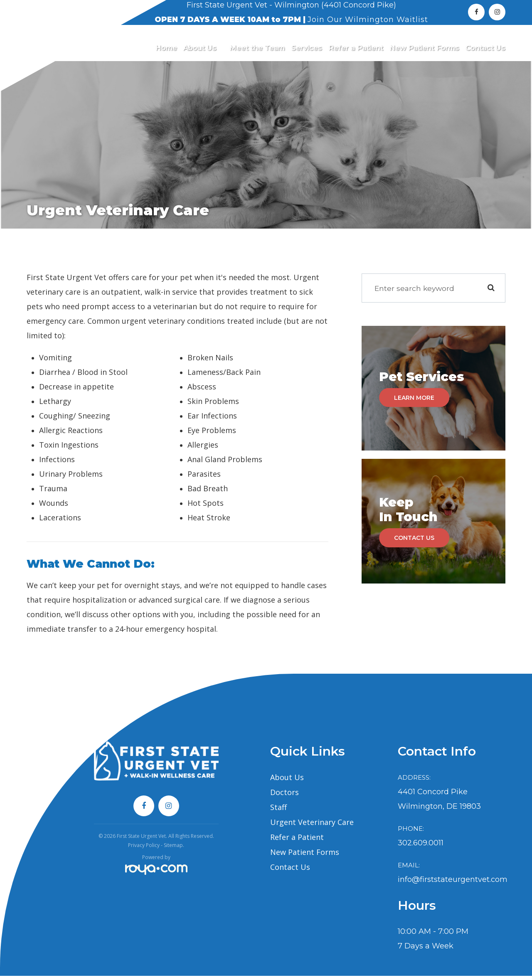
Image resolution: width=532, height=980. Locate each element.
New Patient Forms (424, 48)
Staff (278, 811)
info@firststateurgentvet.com (453, 884)
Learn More (415, 401)
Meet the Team (257, 48)
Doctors (284, 796)
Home (166, 48)
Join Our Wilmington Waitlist (368, 20)
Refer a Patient (356, 48)
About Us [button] (203, 48)
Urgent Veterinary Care (312, 826)
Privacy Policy (144, 849)
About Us (287, 781)
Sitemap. (174, 849)
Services (307, 48)
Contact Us (485, 48)
